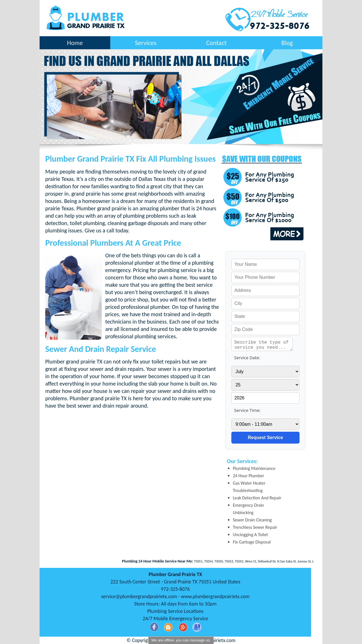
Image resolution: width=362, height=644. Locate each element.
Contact (216, 43)
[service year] (265, 398)
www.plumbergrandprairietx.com (215, 596)
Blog (287, 43)
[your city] (265, 303)
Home (75, 43)
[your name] (265, 264)
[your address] (265, 290)
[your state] (265, 316)
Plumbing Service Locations (175, 611)
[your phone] (265, 277)
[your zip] (265, 330)
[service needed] (262, 344)
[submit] (265, 438)
